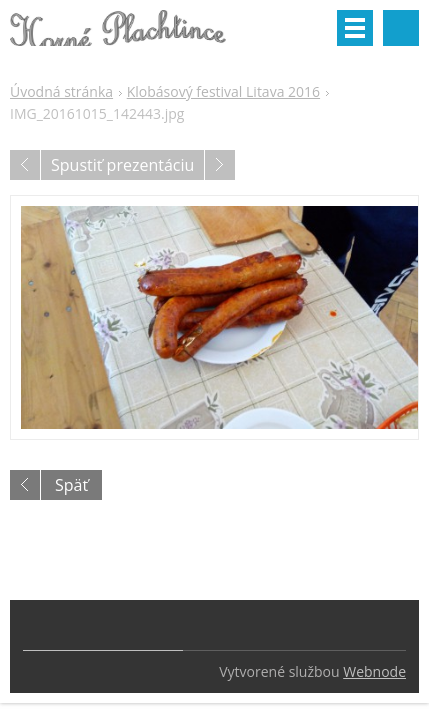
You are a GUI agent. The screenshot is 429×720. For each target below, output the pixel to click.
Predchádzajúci (25, 165)
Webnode (374, 671)
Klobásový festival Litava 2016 (223, 91)
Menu (355, 28)
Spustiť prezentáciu (122, 165)
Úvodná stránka (61, 91)
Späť (71, 485)
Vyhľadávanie (401, 28)
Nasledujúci (220, 165)
